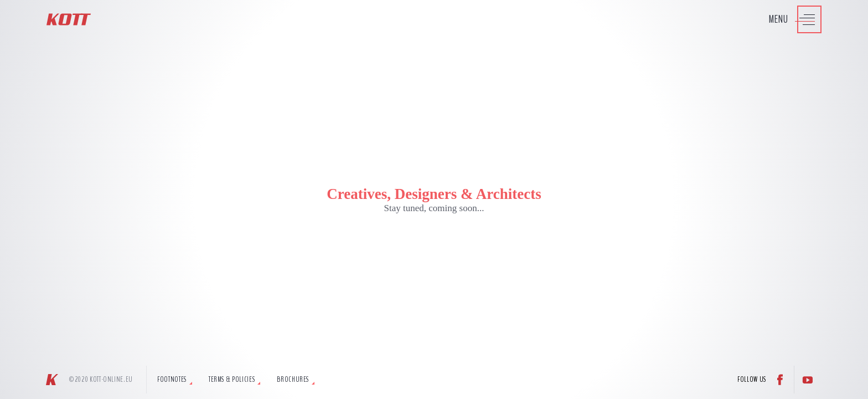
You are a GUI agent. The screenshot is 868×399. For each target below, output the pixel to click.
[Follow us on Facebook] (780, 380)
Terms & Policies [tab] (232, 380)
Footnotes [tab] (172, 380)
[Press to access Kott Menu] (790, 19)
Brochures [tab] (293, 380)
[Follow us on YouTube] (808, 380)
